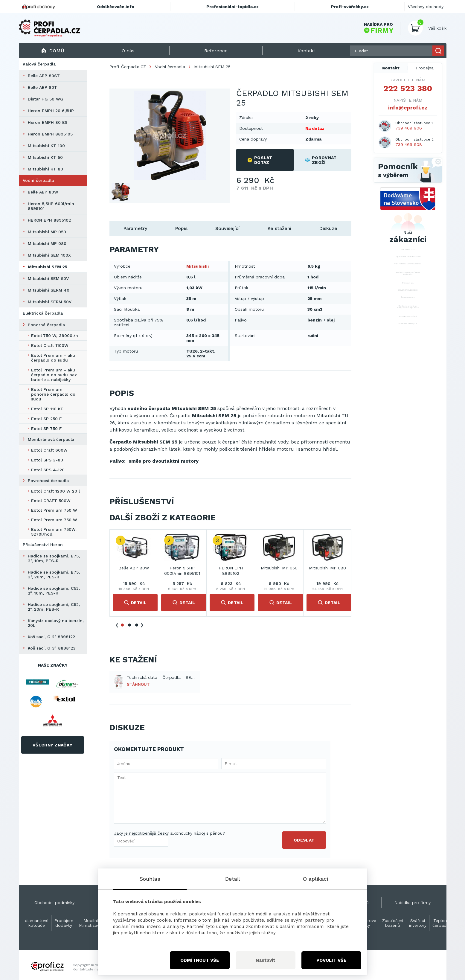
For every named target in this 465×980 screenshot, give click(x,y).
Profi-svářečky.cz (350, 7)
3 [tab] (137, 625)
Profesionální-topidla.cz (232, 7)
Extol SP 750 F (46, 429)
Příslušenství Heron (43, 545)
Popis (181, 228)
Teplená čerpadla (441, 923)
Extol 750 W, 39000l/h (55, 336)
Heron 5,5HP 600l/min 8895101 (51, 206)
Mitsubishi (198, 266)
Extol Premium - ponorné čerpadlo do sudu (53, 394)
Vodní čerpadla (38, 180)
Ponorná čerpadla (46, 325)
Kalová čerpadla (39, 64)
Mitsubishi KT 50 (45, 157)
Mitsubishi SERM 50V (50, 302)
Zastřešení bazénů (393, 923)
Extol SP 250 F (46, 419)
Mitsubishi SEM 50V (48, 278)
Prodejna (425, 68)
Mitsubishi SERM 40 (49, 290)
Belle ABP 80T (42, 87)
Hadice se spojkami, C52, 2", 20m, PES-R (54, 607)
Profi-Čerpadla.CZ (128, 67)
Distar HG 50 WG (46, 99)
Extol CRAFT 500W (51, 501)
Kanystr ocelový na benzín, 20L (56, 623)
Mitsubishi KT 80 (45, 169)
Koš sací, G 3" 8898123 (52, 648)
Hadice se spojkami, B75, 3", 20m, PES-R (54, 574)
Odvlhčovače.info (116, 7)
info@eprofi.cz (408, 108)
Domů (53, 51)
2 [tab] (129, 625)
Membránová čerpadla (51, 439)
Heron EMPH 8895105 (50, 134)
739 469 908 (409, 144)
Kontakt (391, 68)
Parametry (135, 228)
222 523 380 (408, 89)
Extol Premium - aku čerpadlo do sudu (53, 358)
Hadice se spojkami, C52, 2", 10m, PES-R (54, 591)
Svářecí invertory (418, 923)
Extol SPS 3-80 (47, 460)
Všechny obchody (426, 7)
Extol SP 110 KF (47, 409)
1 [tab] (122, 625)
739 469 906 (409, 128)
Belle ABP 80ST (44, 76)
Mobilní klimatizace (91, 923)
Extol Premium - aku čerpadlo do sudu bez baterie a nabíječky (54, 375)
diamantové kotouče (37, 923)
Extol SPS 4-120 (48, 470)
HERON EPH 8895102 (49, 220)
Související (227, 228)
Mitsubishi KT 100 (46, 146)
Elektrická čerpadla (43, 313)
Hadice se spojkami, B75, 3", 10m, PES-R (54, 558)
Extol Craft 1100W (50, 345)
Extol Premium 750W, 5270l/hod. (54, 532)
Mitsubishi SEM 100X (49, 255)
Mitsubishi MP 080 (47, 243)
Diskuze (328, 228)
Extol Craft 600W (49, 450)
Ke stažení (279, 228)
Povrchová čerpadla (48, 481)
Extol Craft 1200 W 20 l (55, 491)
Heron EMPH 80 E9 (48, 122)
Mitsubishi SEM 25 (48, 267)
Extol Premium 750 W (54, 510)
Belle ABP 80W (43, 192)
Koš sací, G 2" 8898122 (51, 637)
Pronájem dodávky (64, 923)
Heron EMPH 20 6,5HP (51, 111)
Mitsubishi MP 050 (47, 232)
